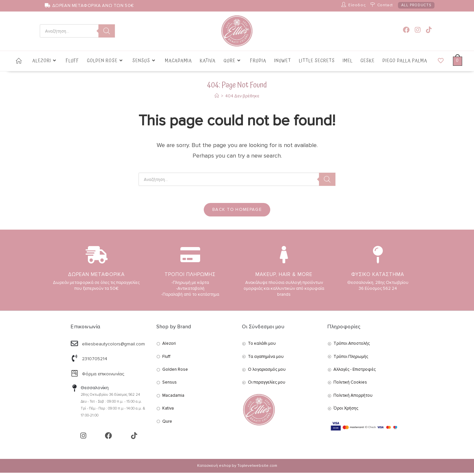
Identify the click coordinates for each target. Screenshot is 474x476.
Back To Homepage (237, 213)
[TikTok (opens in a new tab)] (429, 30)
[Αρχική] (217, 96)
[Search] (107, 31)
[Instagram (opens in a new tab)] (418, 30)
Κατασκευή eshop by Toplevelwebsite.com (237, 469)
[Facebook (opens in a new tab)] (406, 30)
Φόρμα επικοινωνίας (103, 377)
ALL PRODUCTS (416, 5)
